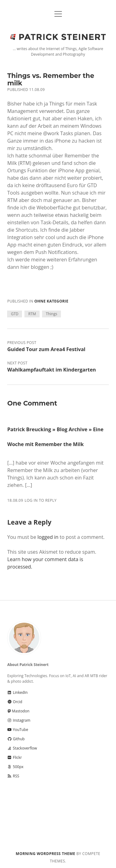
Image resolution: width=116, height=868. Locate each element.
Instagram (19, 720)
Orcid (15, 702)
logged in (48, 537)
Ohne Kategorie (51, 301)
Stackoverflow (22, 748)
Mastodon (18, 711)
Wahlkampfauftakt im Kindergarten (52, 370)
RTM (32, 314)
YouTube (17, 730)
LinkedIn (17, 692)
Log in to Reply (40, 500)
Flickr (14, 757)
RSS (13, 776)
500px (15, 767)
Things (52, 314)
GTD (15, 314)
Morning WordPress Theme (45, 854)
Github (16, 739)
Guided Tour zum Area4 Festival (46, 349)
